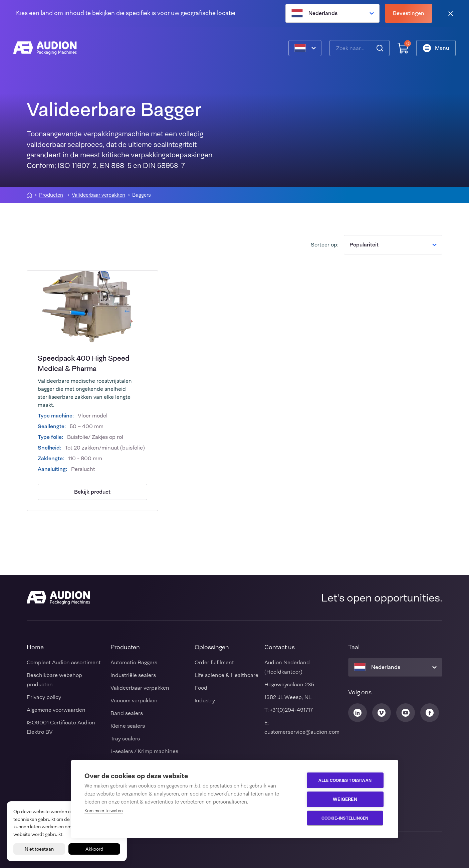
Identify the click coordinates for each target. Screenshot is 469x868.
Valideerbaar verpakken (98, 195)
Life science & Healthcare (226, 675)
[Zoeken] (380, 48)
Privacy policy (44, 697)
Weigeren (345, 799)
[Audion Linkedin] (358, 713)
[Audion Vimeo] (382, 713)
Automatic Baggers (134, 662)
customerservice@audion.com (302, 732)
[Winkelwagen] (403, 48)
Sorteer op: (325, 245)
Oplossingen (212, 647)
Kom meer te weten (104, 811)
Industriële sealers (133, 675)
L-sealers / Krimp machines (144, 751)
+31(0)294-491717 (291, 710)
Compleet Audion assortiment (64, 662)
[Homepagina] (29, 195)
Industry (205, 701)
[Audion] (45, 48)
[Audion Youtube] (406, 713)
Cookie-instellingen (345, 818)
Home (35, 647)
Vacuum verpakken (134, 701)
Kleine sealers (128, 726)
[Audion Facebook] (430, 713)
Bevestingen (409, 13)
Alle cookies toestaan (345, 780)
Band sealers (127, 713)
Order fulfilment (214, 662)
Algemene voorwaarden (56, 710)
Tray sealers (125, 739)
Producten (51, 195)
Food (201, 688)
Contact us (280, 647)
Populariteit (393, 245)
